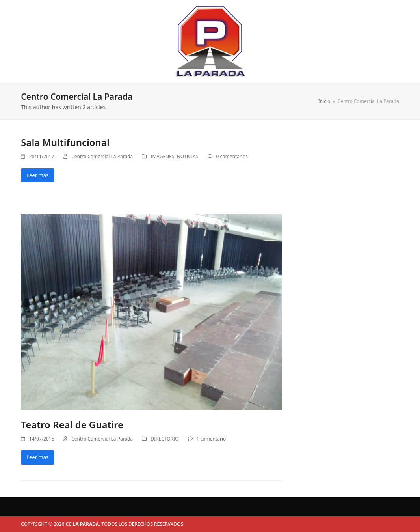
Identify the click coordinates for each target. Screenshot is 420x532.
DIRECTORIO (164, 439)
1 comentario (211, 439)
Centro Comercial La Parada (102, 156)
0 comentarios (232, 156)
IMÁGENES (162, 156)
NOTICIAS (188, 156)
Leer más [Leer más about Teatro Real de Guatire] (37, 457)
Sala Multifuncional (65, 142)
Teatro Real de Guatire (72, 425)
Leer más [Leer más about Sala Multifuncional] (37, 175)
